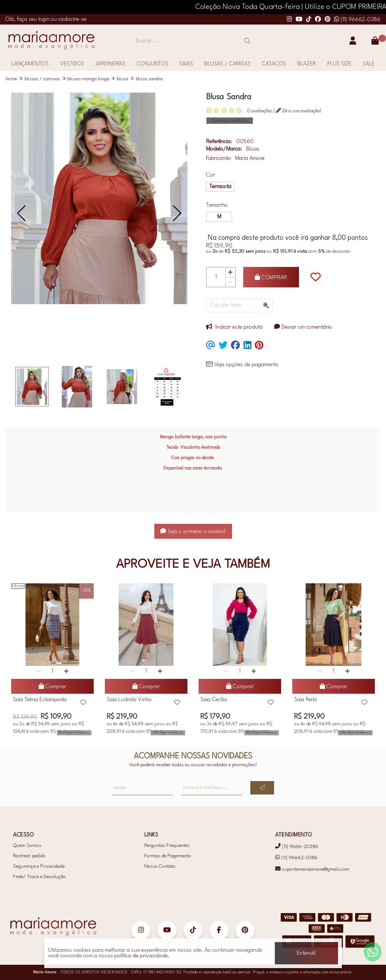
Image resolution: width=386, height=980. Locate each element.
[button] (21, 213)
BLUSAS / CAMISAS (227, 64)
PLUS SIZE (339, 64)
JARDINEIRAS (110, 64)
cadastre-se (72, 20)
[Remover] (230, 282)
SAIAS (186, 64)
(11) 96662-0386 (357, 20)
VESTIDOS (72, 64)
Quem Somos (27, 846)
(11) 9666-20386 (297, 846)
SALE (369, 64)
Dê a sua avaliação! (299, 111)
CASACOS (274, 64)
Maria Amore (250, 159)
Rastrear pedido (29, 856)
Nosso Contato (160, 866)
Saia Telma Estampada (40, 700)
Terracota (220, 187)
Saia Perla (305, 700)
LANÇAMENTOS (30, 64)
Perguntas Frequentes (167, 846)
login (45, 20)
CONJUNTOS (152, 64)
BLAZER (307, 64)
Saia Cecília (214, 700)
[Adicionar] (230, 273)
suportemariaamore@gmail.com (312, 869)
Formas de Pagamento (168, 856)
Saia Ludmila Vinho (129, 700)
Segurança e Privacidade (39, 866)
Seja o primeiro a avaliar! (193, 532)
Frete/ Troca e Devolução (39, 877)
